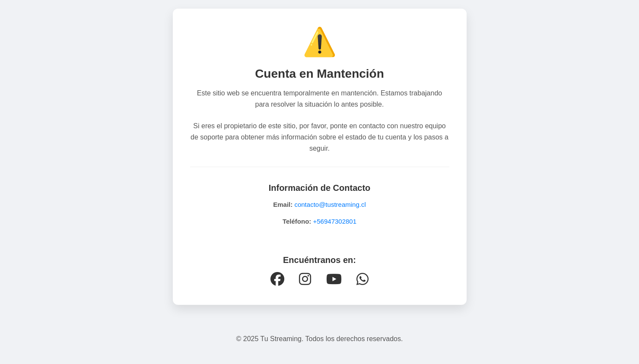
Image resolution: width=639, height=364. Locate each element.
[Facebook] (277, 280)
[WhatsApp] (362, 280)
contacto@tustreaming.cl (330, 204)
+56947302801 (335, 221)
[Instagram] (305, 280)
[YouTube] (334, 280)
